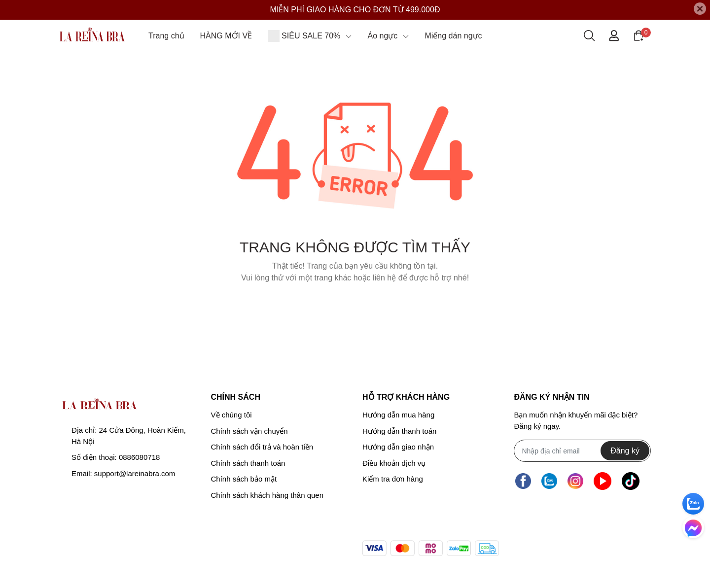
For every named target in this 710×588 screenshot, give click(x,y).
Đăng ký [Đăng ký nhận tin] (625, 451)
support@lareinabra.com (135, 473)
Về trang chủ (355, 303)
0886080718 (139, 457)
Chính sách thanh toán (248, 463)
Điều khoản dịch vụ (394, 463)
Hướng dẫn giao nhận (398, 447)
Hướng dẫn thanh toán (399, 431)
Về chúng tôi (231, 415)
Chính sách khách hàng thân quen (267, 495)
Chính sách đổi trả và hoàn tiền (262, 447)
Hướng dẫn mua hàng (398, 415)
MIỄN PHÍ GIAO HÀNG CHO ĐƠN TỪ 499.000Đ (355, 10)
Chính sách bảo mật (244, 479)
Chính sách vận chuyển (249, 431)
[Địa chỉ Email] (582, 451)
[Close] (700, 9)
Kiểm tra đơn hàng (393, 479)
